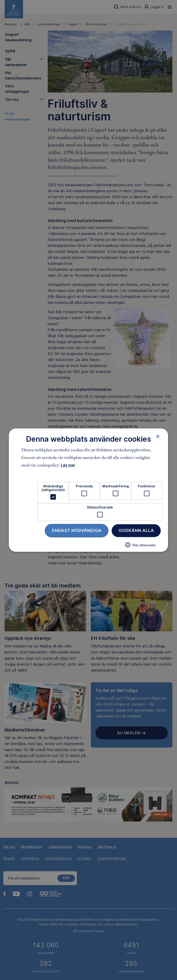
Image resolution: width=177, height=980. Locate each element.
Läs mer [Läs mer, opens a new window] (68, 465)
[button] (140, 547)
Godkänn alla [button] (136, 530)
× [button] (158, 436)
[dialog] (88, 490)
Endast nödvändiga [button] (77, 530)
